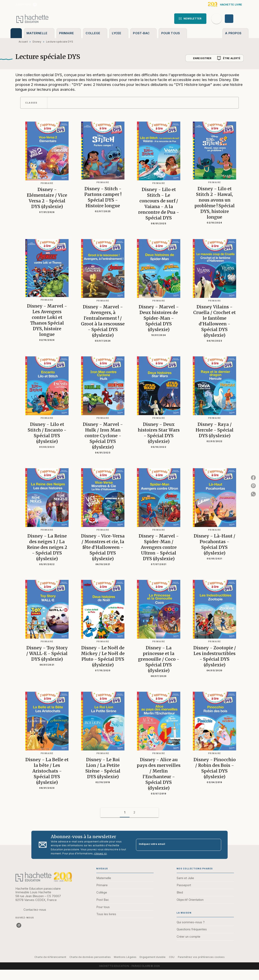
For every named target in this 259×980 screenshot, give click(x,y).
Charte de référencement (50, 957)
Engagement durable (153, 957)
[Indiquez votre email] (174, 845)
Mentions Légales (125, 957)
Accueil (23, 42)
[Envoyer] (216, 845)
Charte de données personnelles (90, 957)
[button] (190, 19)
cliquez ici (100, 853)
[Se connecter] (234, 19)
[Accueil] (32, 19)
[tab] (16, 33)
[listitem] (35, 4)
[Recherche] (217, 19)
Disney (37, 42)
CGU (172, 957)
